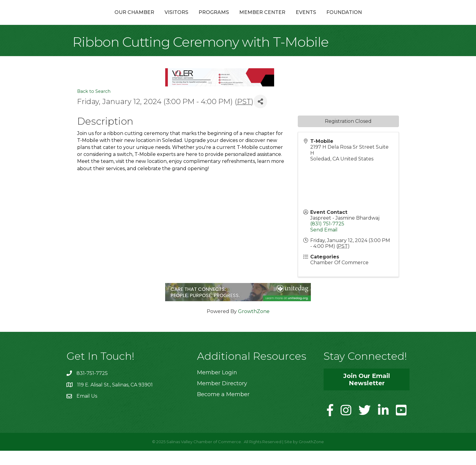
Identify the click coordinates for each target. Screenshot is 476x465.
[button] (367, 394)
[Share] (260, 116)
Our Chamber (102, 19)
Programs (181, 19)
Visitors (144, 19)
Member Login (217, 387)
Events (338, 19)
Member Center (295, 19)
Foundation (377, 19)
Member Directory (222, 398)
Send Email (324, 244)
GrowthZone (254, 326)
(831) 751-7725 (327, 238)
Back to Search (94, 106)
